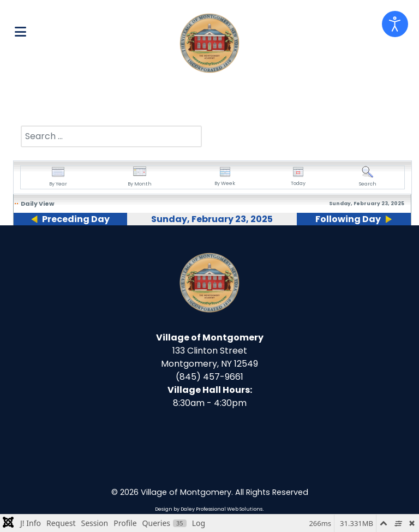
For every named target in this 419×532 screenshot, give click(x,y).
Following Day (348, 219)
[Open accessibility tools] (395, 24)
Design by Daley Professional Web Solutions (209, 509)
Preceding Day (76, 219)
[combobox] (111, 136)
